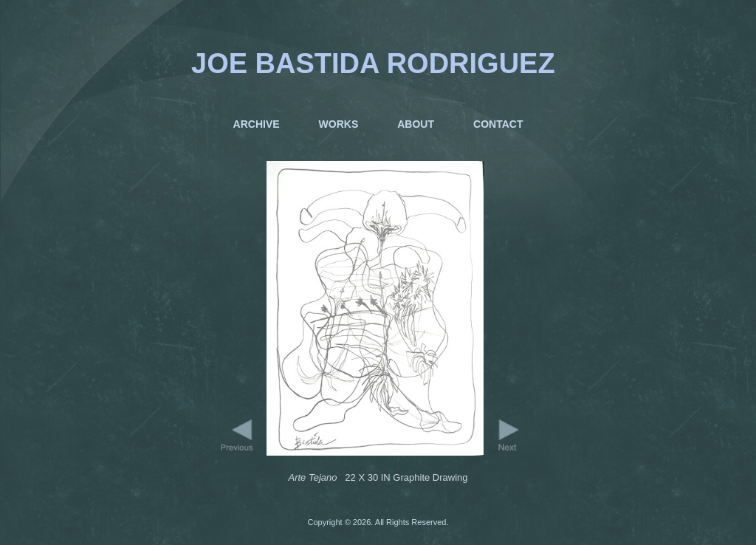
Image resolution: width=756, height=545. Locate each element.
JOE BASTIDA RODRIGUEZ (373, 64)
